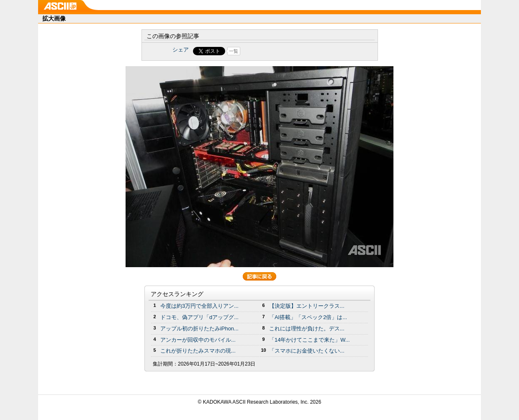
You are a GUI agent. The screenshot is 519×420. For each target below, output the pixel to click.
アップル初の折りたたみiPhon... (199, 329)
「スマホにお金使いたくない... (307, 351)
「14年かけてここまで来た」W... (310, 340)
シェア (181, 50)
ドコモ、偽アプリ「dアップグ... (199, 317)
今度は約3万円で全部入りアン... (199, 306)
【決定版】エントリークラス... (307, 306)
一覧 (234, 51)
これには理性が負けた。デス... (307, 329)
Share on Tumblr (291, 51)
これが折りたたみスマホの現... (198, 351)
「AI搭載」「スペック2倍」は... (308, 317)
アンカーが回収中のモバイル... (198, 340)
